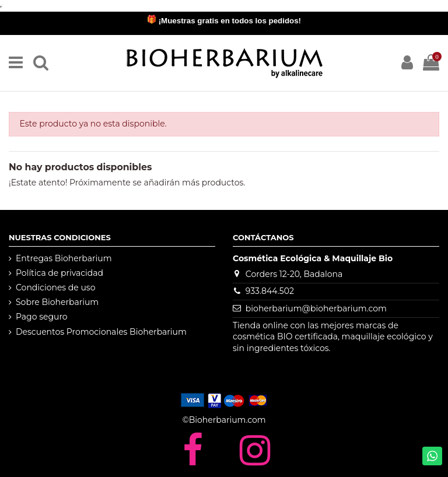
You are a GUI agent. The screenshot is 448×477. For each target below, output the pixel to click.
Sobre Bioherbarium (57, 302)
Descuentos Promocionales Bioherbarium (101, 332)
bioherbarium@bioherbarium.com (316, 308)
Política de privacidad (60, 273)
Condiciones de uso (55, 287)
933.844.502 (270, 291)
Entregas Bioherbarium (64, 258)
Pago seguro (42, 317)
